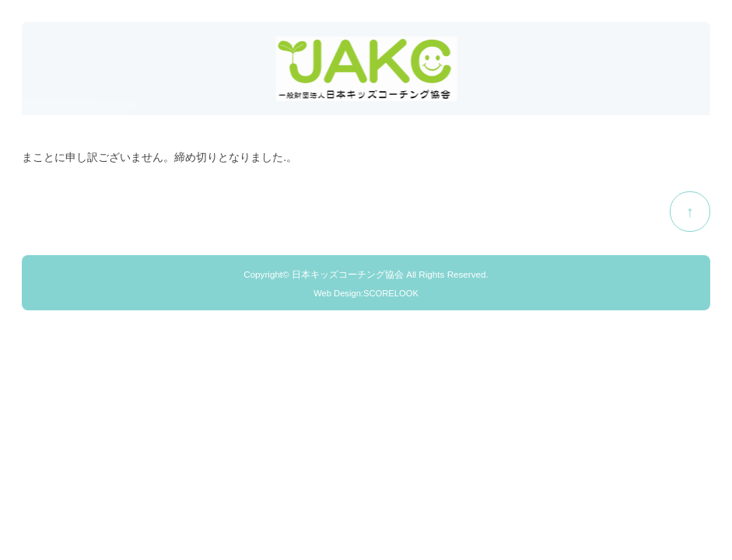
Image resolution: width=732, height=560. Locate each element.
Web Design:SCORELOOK (366, 293)
